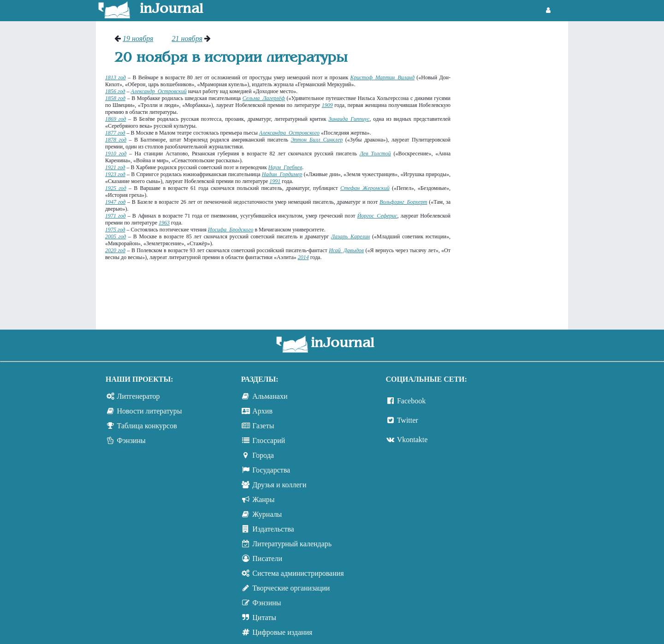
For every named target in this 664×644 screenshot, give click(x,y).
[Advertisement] (514, 173)
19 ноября (138, 38)
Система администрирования (298, 573)
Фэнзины (131, 440)
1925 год (116, 188)
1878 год (116, 140)
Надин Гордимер (282, 174)
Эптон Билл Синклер (317, 140)
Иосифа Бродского (231, 230)
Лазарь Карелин (350, 236)
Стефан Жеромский (365, 188)
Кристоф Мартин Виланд (383, 77)
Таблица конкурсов (147, 426)
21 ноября (187, 38)
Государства (271, 470)
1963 (164, 223)
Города (263, 455)
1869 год (116, 119)
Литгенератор (139, 396)
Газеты (263, 426)
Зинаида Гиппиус (349, 119)
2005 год (116, 236)
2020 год (115, 250)
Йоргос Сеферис (377, 216)
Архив (262, 411)
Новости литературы (150, 411)
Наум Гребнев (285, 167)
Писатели (267, 558)
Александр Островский (159, 91)
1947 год (115, 202)
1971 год (116, 216)
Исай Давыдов (346, 250)
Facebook (411, 401)
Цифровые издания (282, 632)
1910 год (116, 154)
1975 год (115, 230)
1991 (275, 181)
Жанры (263, 499)
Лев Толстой (375, 154)
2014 (303, 257)
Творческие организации (291, 588)
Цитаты (264, 617)
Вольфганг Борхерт (403, 202)
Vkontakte (412, 440)
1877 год (115, 133)
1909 (327, 105)
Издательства (273, 529)
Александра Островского (289, 133)
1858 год (115, 98)
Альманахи (270, 396)
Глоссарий (269, 440)
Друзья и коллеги (279, 485)
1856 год (115, 91)
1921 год (115, 167)
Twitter (408, 420)
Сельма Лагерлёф (264, 98)
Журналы (267, 514)
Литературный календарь (292, 544)
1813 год (116, 77)
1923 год (115, 174)
